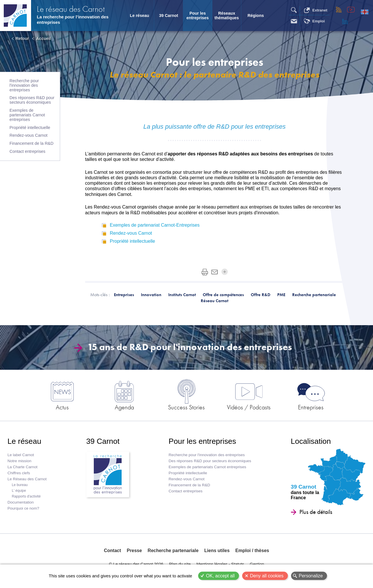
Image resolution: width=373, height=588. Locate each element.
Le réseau (139, 16)
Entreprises (311, 407)
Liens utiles (217, 551)
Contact (112, 551)
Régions (256, 16)
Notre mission (19, 461)
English (365, 12)
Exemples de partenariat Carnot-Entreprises (155, 225)
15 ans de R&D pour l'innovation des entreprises (183, 347)
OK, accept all (220, 576)
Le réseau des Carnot (71, 9)
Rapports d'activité (26, 496)
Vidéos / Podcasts (249, 407)
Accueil (43, 38)
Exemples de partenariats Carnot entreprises (27, 115)
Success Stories (186, 407)
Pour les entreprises (198, 16)
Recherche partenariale (173, 551)
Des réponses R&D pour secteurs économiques (32, 100)
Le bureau (20, 485)
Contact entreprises (27, 151)
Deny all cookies (267, 576)
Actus (62, 407)
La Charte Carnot (22, 467)
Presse (134, 551)
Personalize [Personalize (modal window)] (311, 576)
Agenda (124, 407)
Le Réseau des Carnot (27, 479)
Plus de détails (316, 512)
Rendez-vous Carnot (28, 135)
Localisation (311, 441)
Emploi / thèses (252, 551)
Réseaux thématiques (227, 16)
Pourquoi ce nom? (23, 508)
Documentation (21, 502)
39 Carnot (169, 16)
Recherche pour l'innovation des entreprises (24, 85)
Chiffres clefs (19, 473)
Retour (22, 38)
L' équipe (19, 491)
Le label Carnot (21, 455)
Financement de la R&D (31, 143)
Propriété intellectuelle (30, 128)
